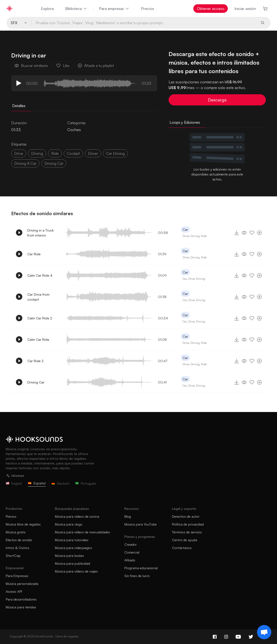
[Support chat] (264, 632)
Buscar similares (31, 66)
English (14, 483)
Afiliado (130, 560)
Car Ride (34, 254)
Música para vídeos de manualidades (83, 532)
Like (63, 66)
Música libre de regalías (23, 524)
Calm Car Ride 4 (40, 275)
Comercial (132, 552)
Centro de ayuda (185, 540)
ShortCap (13, 556)
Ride (204, 236)
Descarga (217, 100)
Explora (47, 9)
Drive (186, 236)
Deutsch (60, 483)
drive (19, 153)
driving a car (25, 163)
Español (37, 483)
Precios (148, 9)
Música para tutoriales (72, 540)
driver (93, 153)
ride (55, 153)
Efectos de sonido (19, 540)
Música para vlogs (69, 524)
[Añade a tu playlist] (259, 233)
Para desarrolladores (21, 599)
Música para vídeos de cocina (77, 516)
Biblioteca (76, 9)
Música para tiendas (21, 607)
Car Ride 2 (35, 361)
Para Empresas (17, 576)
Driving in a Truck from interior (41, 233)
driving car (54, 163)
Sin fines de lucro (137, 576)
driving (37, 153)
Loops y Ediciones (185, 122)
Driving (195, 236)
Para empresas (114, 9)
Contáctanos (182, 548)
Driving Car (36, 382)
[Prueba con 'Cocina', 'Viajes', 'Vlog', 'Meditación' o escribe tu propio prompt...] (144, 23)
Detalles (19, 106)
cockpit (73, 153)
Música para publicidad (73, 563)
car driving (115, 153)
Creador (131, 544)
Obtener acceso (211, 9)
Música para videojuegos (73, 548)
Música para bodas (69, 556)
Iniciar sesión (245, 9)
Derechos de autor (186, 516)
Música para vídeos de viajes (76, 571)
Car (185, 230)
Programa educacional (141, 568)
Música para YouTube (141, 524)
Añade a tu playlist (96, 66)
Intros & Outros (17, 548)
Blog (128, 516)
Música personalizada (22, 584)
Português (86, 483)
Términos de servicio (187, 532)
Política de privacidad (188, 524)
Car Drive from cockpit (38, 297)
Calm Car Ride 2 (40, 318)
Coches (74, 130)
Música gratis (16, 532)
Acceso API (14, 591)
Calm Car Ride (38, 339)
